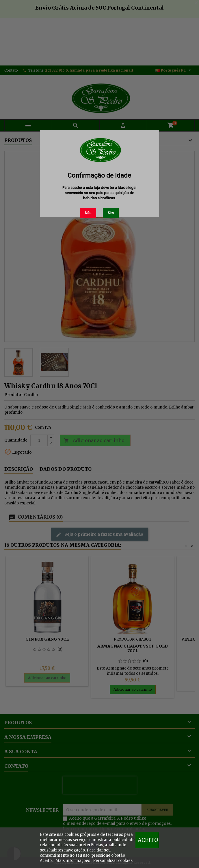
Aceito (148, 840)
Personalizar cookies (113, 861)
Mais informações (73, 861)
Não (88, 213)
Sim (111, 213)
